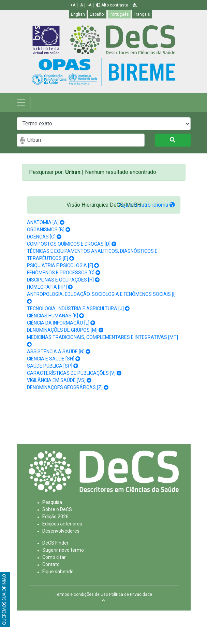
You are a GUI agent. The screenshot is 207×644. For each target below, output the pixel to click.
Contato (51, 564)
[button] (135, 5)
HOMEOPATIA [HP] (47, 287)
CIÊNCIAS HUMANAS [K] (53, 316)
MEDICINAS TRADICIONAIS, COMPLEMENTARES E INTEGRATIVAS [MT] (102, 337)
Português (119, 14)
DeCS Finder (55, 543)
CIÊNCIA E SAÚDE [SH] (51, 359)
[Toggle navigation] (21, 102)
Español (97, 14)
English (78, 14)
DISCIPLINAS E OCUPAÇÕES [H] (60, 280)
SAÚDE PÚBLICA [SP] (50, 366)
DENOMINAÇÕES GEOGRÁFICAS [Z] (65, 387)
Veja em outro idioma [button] (146, 205)
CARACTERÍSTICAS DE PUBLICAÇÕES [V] (71, 373)
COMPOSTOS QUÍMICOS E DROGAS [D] (69, 244)
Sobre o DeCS (57, 509)
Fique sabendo (58, 572)
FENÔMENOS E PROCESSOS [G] (61, 273)
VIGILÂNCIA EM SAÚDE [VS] (56, 380)
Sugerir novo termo (63, 550)
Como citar (54, 557)
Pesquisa (52, 502)
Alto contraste (112, 5)
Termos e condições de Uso (82, 594)
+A (73, 5)
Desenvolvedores (61, 531)
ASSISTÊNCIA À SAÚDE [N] (56, 352)
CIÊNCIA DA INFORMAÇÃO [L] (58, 323)
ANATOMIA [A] (43, 222)
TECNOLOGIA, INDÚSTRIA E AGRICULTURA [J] (75, 309)
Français (142, 14)
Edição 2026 (55, 517)
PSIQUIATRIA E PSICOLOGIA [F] (60, 265)
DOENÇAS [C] (41, 237)
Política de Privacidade (131, 594)
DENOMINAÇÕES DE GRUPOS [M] (62, 330)
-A (90, 5)
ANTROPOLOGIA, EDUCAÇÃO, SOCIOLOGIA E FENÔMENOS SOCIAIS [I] (101, 294)
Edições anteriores (62, 524)
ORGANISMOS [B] (46, 230)
